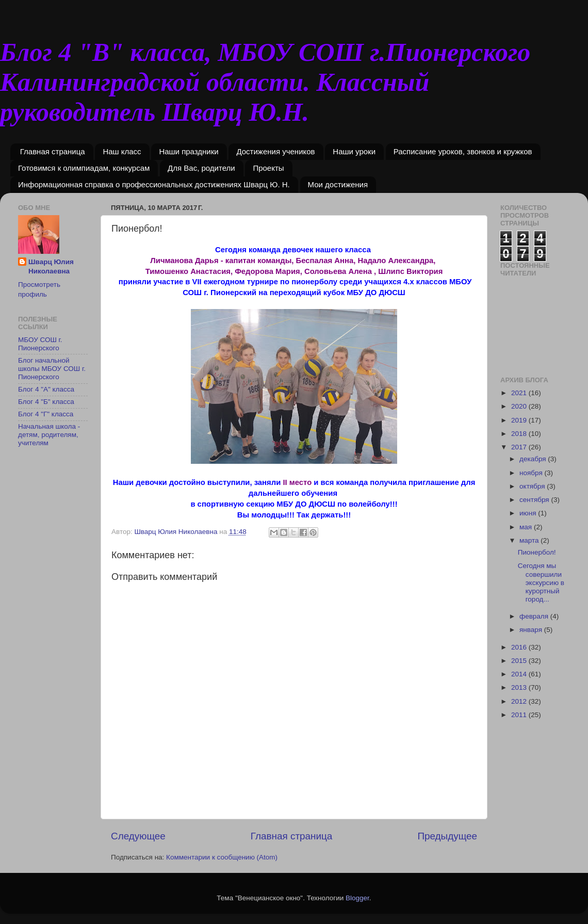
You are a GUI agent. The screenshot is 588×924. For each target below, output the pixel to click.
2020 (520, 406)
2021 (520, 393)
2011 (520, 715)
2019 (520, 420)
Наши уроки (354, 151)
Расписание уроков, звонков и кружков (463, 151)
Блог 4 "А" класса (46, 389)
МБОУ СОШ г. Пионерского (40, 344)
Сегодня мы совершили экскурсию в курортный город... (541, 582)
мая (527, 527)
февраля (535, 616)
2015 (520, 661)
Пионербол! (537, 552)
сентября (535, 500)
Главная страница (53, 151)
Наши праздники (189, 151)
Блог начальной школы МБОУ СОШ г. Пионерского (52, 369)
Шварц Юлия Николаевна (51, 267)
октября (533, 486)
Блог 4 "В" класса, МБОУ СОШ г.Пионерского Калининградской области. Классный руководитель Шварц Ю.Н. (265, 82)
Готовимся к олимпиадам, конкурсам (84, 168)
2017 (520, 447)
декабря (534, 459)
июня (529, 513)
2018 (520, 434)
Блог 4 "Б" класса (46, 402)
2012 (520, 701)
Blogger (357, 898)
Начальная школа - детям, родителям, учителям (49, 435)
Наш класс (122, 151)
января (532, 630)
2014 (520, 674)
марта (530, 540)
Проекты (268, 168)
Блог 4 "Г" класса (46, 414)
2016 (520, 647)
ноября (532, 473)
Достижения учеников (275, 151)
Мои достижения (338, 184)
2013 (520, 687)
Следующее (138, 836)
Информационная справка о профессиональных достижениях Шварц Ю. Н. (154, 184)
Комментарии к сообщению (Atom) (222, 857)
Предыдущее (447, 836)
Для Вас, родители (201, 168)
